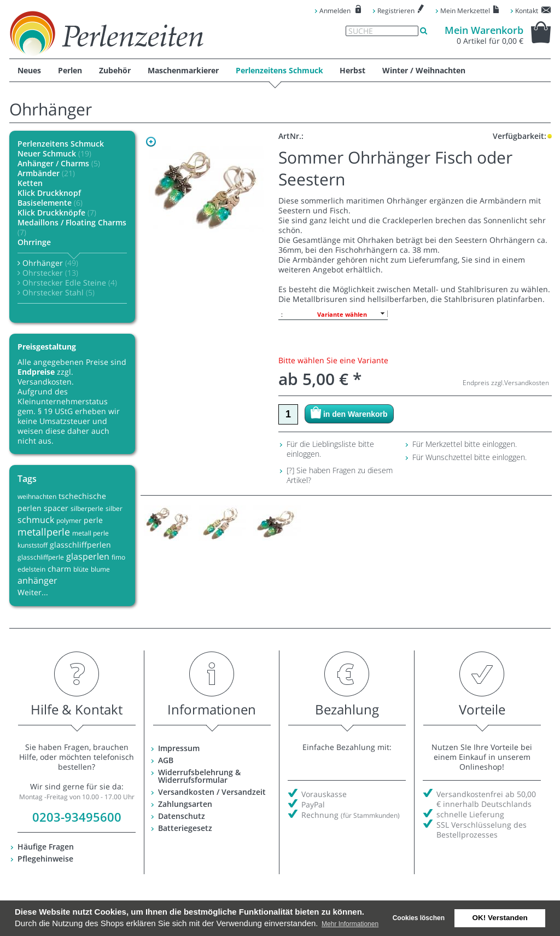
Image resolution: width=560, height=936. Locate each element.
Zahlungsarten (185, 804)
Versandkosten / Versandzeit (212, 792)
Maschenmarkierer (183, 70)
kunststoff (33, 545)
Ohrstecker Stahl (56, 292)
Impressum (179, 748)
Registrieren (396, 11)
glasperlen (88, 556)
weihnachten (37, 496)
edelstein (31, 569)
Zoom (151, 142)
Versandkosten (527, 383)
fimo (118, 557)
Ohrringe (34, 242)
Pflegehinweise (45, 859)
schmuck (36, 520)
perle (93, 520)
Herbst (352, 70)
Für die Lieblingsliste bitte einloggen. (330, 449)
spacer (56, 508)
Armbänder (46, 173)
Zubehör (115, 70)
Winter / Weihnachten (424, 70)
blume (100, 569)
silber (114, 508)
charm (59, 569)
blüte (81, 569)
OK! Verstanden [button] (500, 918)
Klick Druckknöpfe (57, 213)
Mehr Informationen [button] (350, 924)
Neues (29, 70)
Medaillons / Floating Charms (72, 227)
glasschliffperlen (80, 545)
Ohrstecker (48, 273)
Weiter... (33, 592)
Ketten (30, 183)
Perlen (70, 70)
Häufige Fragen (46, 847)
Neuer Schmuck (54, 153)
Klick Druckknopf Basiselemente (50, 198)
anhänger (37, 580)
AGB (166, 760)
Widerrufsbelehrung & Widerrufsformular (199, 776)
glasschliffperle (41, 557)
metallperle (44, 532)
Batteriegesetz (185, 828)
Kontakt (527, 11)
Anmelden (335, 11)
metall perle (91, 533)
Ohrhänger (48, 263)
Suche (361, 31)
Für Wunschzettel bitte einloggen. (469, 457)
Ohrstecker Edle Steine (67, 283)
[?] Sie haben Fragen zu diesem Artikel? (340, 475)
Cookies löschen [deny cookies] (419, 918)
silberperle (87, 508)
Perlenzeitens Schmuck (279, 70)
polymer (69, 521)
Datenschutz (182, 816)
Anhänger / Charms (59, 163)
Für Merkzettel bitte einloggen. (465, 444)
